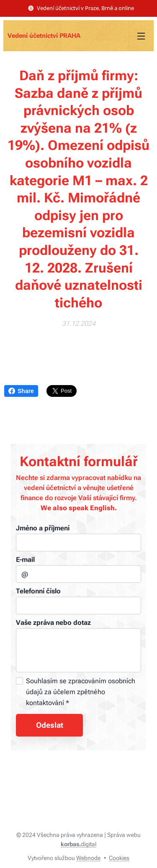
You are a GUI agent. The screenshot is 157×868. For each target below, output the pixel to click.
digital (78, 844)
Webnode (88, 858)
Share (21, 391)
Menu (141, 36)
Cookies (119, 858)
